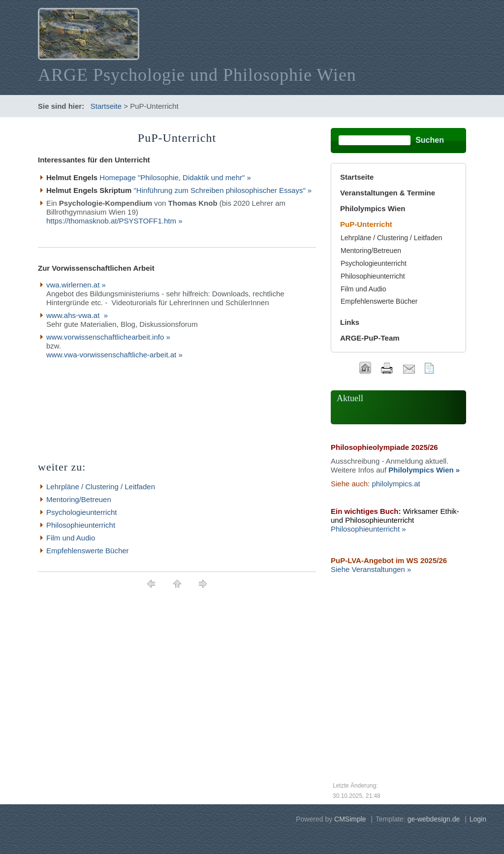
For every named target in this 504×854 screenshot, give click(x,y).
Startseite (106, 106)
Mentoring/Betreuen (79, 499)
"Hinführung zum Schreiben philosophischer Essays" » (223, 190)
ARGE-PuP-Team (370, 338)
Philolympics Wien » (424, 470)
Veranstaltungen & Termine (388, 193)
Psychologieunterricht (81, 512)
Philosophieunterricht (81, 525)
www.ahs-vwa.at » (77, 315)
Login (478, 819)
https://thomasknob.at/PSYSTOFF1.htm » (114, 221)
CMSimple (350, 819)
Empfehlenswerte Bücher (88, 551)
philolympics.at (396, 484)
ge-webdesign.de (434, 819)
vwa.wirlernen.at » (76, 285)
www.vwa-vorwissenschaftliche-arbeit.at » (114, 355)
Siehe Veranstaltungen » (371, 569)
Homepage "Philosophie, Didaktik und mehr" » (175, 177)
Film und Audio (71, 538)
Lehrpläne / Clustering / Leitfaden (101, 487)
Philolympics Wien (373, 208)
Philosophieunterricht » (368, 529)
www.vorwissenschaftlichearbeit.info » (108, 337)
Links (350, 322)
